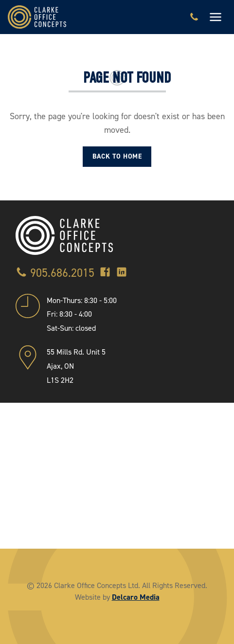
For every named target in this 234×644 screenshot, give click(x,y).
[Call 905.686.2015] (194, 17)
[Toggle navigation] (216, 17)
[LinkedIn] (122, 273)
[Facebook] (105, 273)
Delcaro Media (136, 597)
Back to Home (117, 156)
